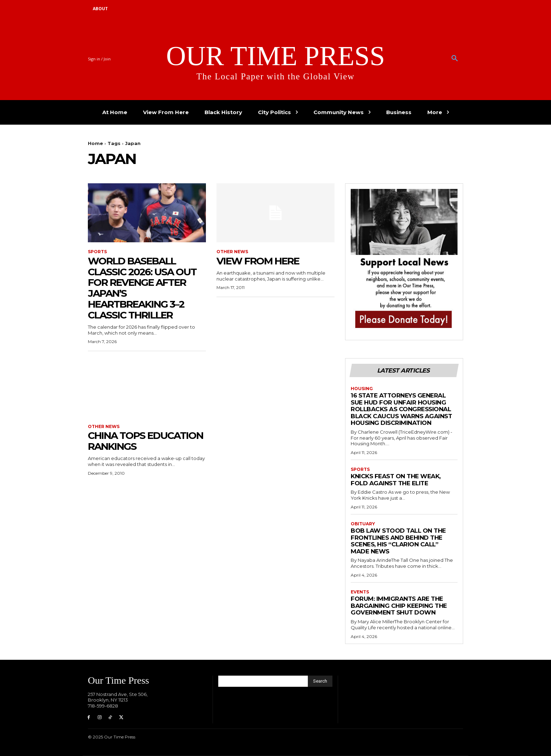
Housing (362, 389)
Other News (232, 252)
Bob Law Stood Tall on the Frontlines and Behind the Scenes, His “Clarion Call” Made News (398, 541)
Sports (97, 252)
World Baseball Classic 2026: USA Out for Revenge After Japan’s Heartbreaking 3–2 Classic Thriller (142, 288)
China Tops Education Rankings (145, 441)
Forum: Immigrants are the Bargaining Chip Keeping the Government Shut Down (399, 606)
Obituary (363, 524)
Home (95, 143)
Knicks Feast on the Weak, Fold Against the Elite (396, 480)
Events (360, 592)
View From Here (258, 261)
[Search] (320, 681)
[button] (455, 59)
